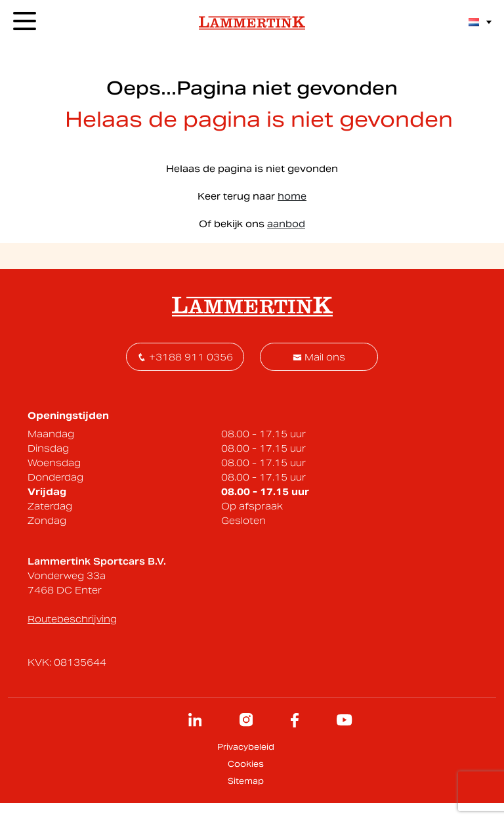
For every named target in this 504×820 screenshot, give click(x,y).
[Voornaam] (274, 385)
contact (402, 194)
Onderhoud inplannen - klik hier (341, 244)
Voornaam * (239, 365)
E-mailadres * (108, 365)
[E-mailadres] (138, 385)
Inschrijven (378, 385)
